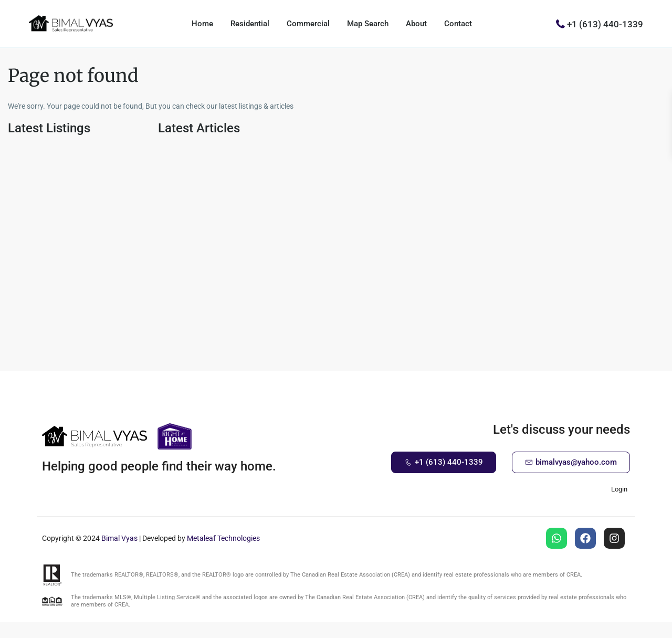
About (416, 24)
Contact (458, 24)
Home (202, 24)
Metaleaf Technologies (223, 538)
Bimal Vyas (119, 538)
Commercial (308, 24)
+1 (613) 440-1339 (605, 24)
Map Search (368, 24)
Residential (250, 24)
